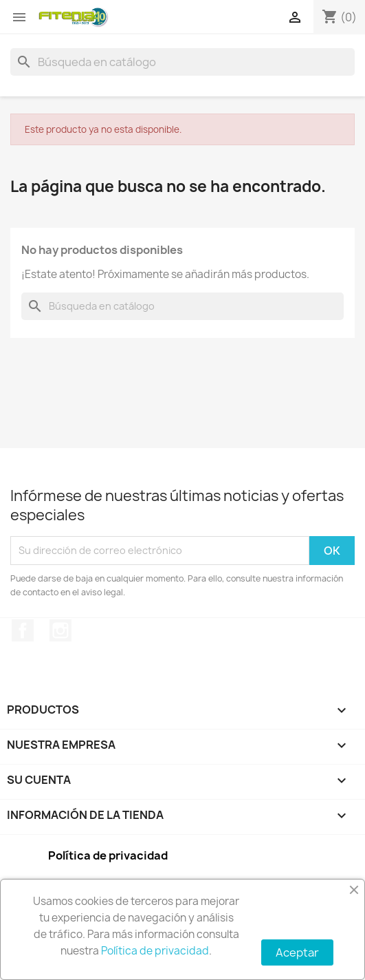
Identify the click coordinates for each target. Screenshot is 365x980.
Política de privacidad (155, 951)
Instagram (60, 630)
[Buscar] (182, 62)
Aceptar (297, 952)
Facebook (23, 630)
